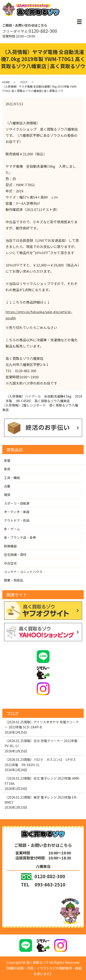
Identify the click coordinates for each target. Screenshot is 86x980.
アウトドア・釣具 (17, 520)
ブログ (24, 82)
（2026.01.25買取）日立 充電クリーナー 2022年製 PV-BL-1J (41, 743)
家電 (7, 460)
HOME (6, 82)
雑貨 (7, 495)
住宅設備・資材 (15, 555)
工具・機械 (12, 478)
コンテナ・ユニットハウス (23, 572)
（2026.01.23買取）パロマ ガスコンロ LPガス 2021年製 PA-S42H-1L (42, 762)
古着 (7, 486)
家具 (7, 469)
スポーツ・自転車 (17, 503)
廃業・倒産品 (14, 580)
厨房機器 (10, 546)
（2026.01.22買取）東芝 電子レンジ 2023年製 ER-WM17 (41, 800)
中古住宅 (10, 563)
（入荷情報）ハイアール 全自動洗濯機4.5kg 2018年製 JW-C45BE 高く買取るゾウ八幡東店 (44, 399)
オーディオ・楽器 (17, 512)
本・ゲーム (12, 529)
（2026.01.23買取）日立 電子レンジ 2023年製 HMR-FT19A (42, 781)
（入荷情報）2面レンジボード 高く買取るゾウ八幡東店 (40, 408)
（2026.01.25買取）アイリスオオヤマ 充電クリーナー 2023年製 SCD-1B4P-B (42, 724)
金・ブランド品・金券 (20, 537)
